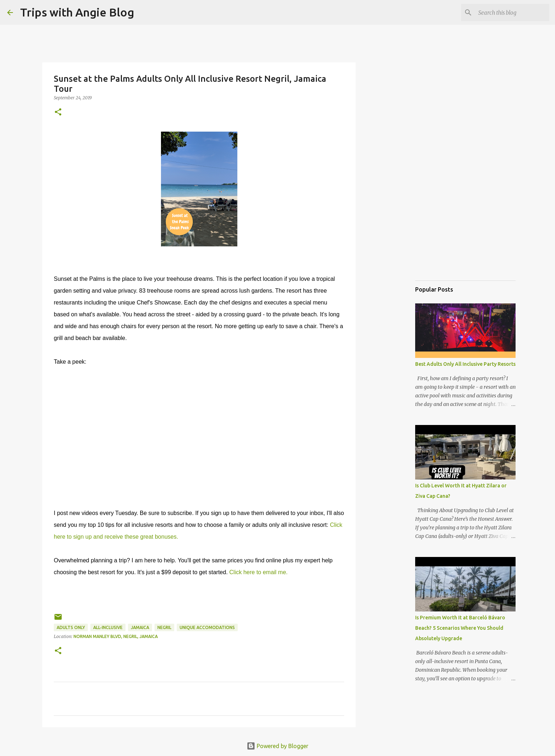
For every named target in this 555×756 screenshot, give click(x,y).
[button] (58, 112)
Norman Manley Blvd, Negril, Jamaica (116, 636)
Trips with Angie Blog (77, 12)
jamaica (140, 627)
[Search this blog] (512, 13)
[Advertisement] (451, 238)
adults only (71, 627)
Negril (164, 627)
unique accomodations (207, 627)
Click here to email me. (259, 572)
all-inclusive (108, 627)
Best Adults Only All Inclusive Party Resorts (465, 364)
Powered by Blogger (277, 746)
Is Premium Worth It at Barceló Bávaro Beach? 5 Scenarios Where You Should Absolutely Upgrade (460, 628)
